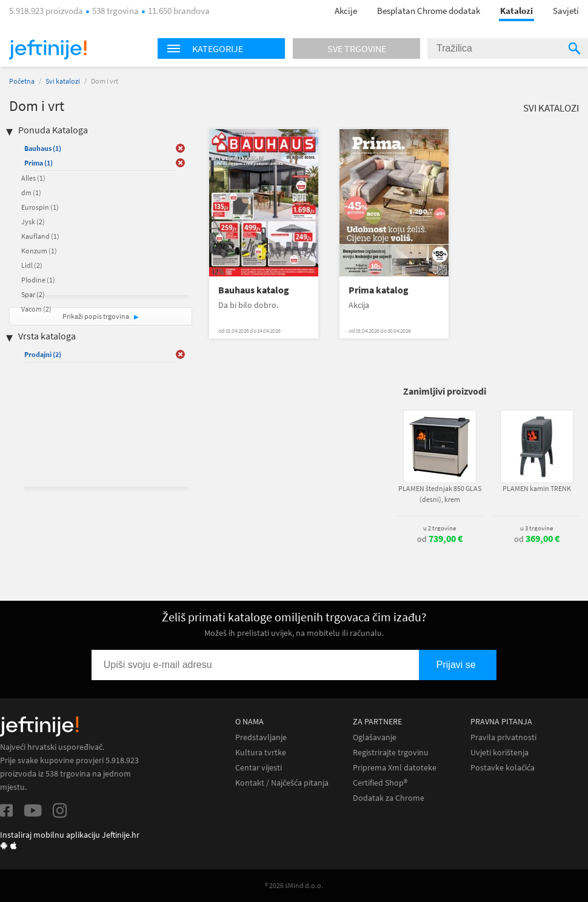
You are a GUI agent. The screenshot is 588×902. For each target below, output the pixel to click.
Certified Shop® (380, 783)
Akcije (346, 11)
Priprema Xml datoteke (395, 768)
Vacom (36, 309)
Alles (33, 178)
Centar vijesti (259, 768)
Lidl (32, 265)
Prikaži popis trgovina (96, 316)
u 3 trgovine (536, 528)
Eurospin (40, 207)
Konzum (39, 251)
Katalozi (516, 11)
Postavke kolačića (503, 768)
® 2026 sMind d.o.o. (294, 885)
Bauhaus (43, 148)
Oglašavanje (375, 737)
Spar (33, 294)
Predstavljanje (261, 737)
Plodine (38, 280)
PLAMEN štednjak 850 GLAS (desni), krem (440, 494)
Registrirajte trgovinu (391, 753)
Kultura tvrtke (261, 753)
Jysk (33, 222)
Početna (22, 81)
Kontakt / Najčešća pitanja (282, 783)
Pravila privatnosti (503, 737)
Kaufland (40, 236)
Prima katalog (379, 290)
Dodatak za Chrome (389, 798)
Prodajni (43, 354)
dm (31, 192)
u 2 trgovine (439, 528)
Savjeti (566, 11)
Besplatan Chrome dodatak (429, 11)
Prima (38, 163)
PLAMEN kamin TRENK (537, 488)
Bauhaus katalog (254, 290)
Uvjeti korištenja (499, 753)
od (440, 539)
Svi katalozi (63, 81)
